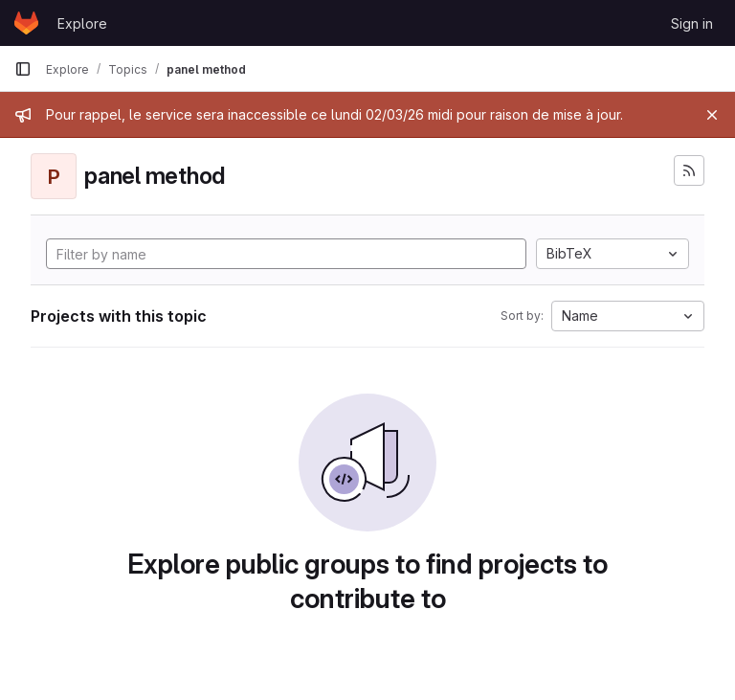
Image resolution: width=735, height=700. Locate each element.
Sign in (692, 23)
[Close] (712, 115)
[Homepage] (26, 23)
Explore (82, 23)
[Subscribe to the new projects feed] (689, 170)
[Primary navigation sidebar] (23, 69)
